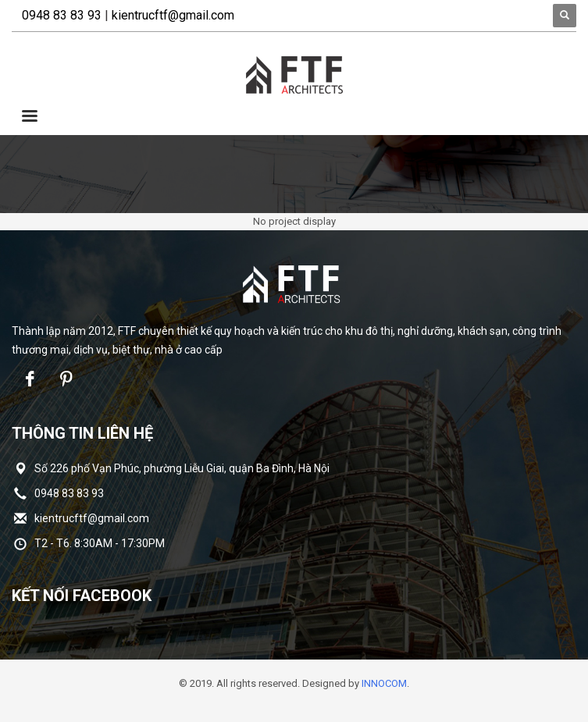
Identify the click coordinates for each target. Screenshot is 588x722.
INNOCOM (384, 683)
